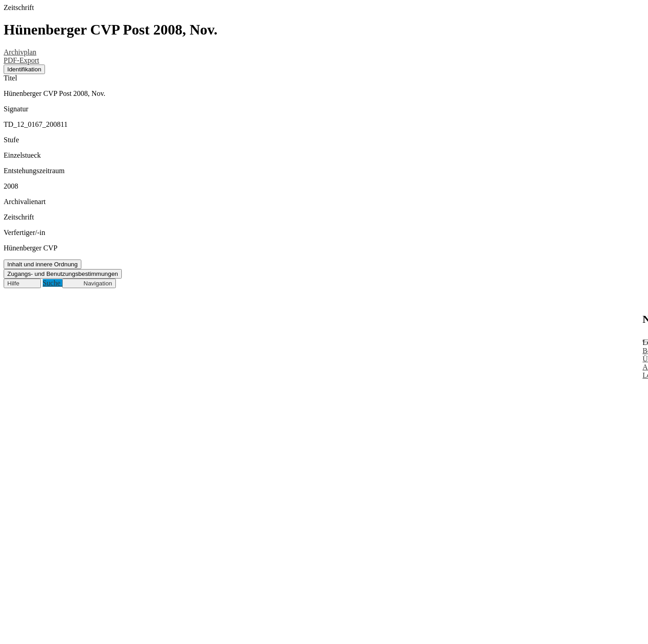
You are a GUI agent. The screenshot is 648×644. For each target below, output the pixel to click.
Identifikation (24, 69)
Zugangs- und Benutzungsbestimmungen (63, 274)
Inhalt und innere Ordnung (42, 264)
